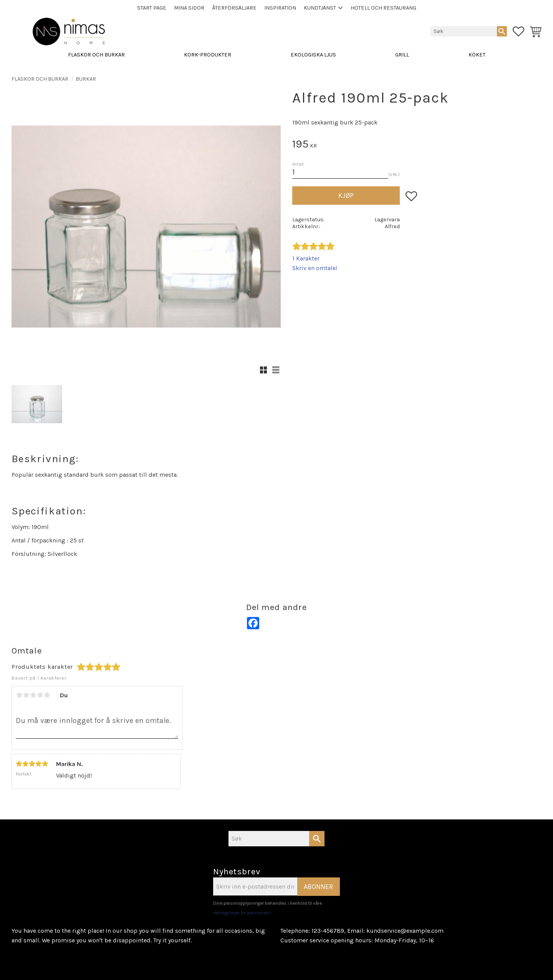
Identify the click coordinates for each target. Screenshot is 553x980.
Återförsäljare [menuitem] (234, 8)
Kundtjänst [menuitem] (320, 8)
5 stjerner (47, 695)
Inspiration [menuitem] (280, 8)
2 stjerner (26, 695)
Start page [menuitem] (152, 8)
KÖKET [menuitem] (477, 55)
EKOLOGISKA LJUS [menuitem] (313, 55)
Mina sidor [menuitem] (189, 8)
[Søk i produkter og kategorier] (464, 31)
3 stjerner (33, 695)
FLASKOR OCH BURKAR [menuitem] (96, 55)
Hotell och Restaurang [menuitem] (383, 8)
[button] (518, 32)
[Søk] (502, 31)
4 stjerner (40, 695)
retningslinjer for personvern (242, 913)
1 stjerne (19, 695)
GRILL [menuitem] (402, 55)
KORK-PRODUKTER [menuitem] (208, 55)
